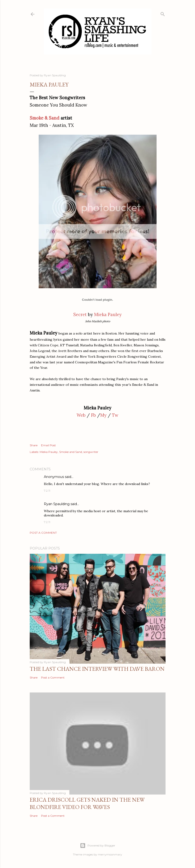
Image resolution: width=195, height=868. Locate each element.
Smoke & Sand (45, 118)
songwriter (91, 452)
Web (81, 415)
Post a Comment (43, 533)
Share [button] (34, 445)
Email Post (48, 445)
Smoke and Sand (71, 452)
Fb (93, 415)
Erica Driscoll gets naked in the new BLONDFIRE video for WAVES (87, 803)
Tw (115, 415)
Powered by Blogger (98, 846)
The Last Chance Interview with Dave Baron (97, 669)
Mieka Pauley (108, 315)
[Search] (163, 13)
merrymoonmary (110, 854)
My (103, 415)
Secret (80, 315)
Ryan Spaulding (57, 504)
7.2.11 (47, 491)
